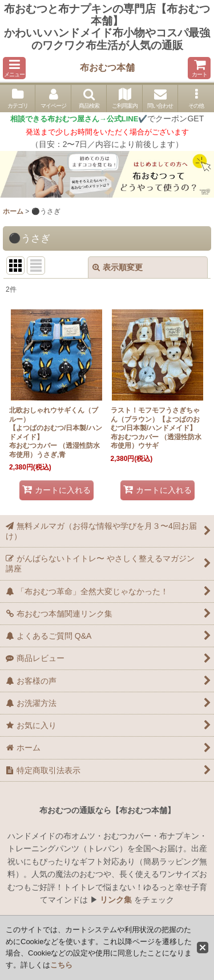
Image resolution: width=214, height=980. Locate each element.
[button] (14, 68)
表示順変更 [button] (118, 267)
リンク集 (116, 900)
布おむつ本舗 (107, 67)
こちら (61, 965)
